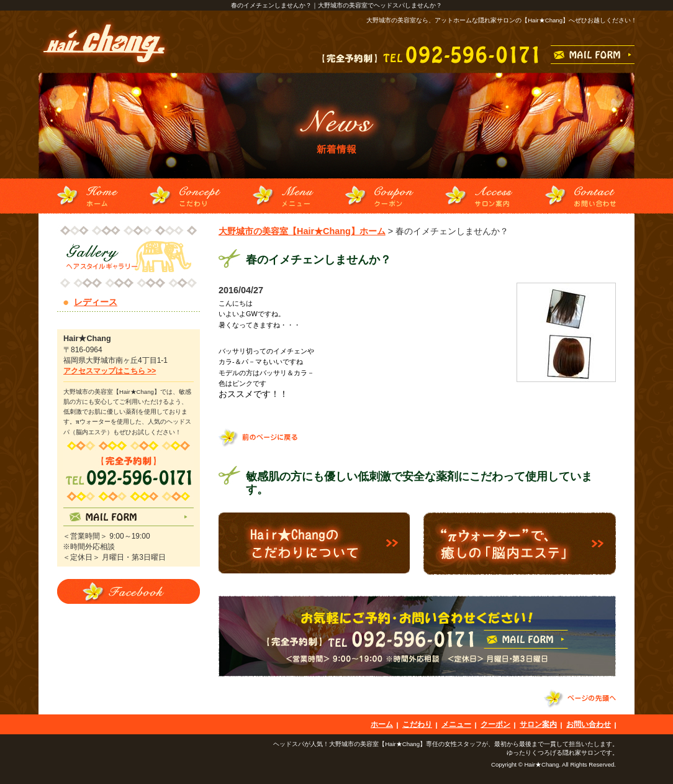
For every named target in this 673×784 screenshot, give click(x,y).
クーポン (495, 724)
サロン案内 (538, 724)
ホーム (382, 724)
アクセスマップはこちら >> (110, 371)
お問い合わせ (589, 724)
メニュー (456, 724)
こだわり (417, 724)
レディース (96, 302)
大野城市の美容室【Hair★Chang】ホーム (302, 231)
